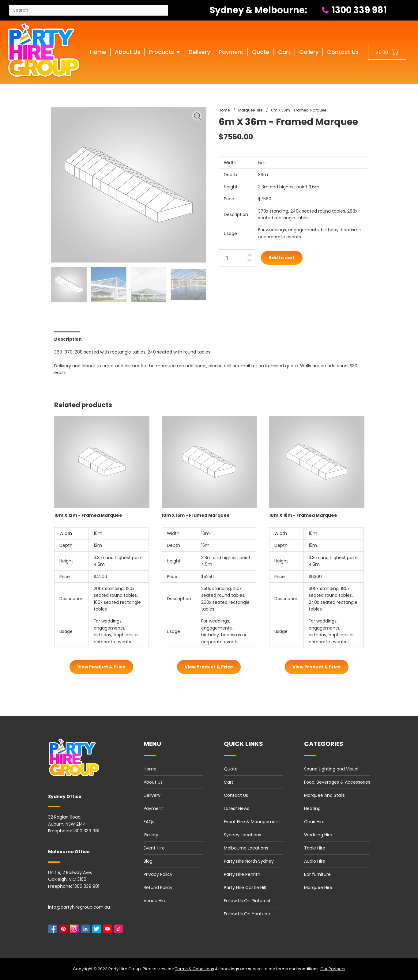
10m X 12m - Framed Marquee (88, 515)
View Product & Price (101, 667)
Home (150, 769)
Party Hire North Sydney (249, 861)
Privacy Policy (158, 874)
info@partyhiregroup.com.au (79, 907)
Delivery (152, 795)
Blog (148, 861)
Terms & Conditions (195, 969)
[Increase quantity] (250, 255)
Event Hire (154, 848)
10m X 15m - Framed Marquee (196, 515)
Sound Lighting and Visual (331, 769)
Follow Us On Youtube (247, 914)
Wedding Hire (318, 835)
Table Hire (315, 848)
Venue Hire (155, 901)
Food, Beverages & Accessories (337, 782)
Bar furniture (317, 874)
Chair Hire (314, 822)
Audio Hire (315, 861)
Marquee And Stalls (324, 795)
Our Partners (333, 969)
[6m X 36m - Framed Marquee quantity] (237, 258)
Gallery (151, 835)
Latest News (237, 808)
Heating (312, 808)
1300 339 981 (354, 10)
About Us (153, 782)
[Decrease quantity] (250, 261)
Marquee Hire (318, 887)
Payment (153, 808)
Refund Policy (158, 887)
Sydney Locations (243, 835)
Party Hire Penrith (242, 874)
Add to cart (282, 258)
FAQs (149, 822)
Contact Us (236, 795)
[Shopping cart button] (387, 52)
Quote (231, 769)
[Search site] (89, 10)
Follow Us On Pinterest (247, 901)
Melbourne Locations (246, 848)
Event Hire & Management (252, 822)
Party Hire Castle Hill (245, 887)
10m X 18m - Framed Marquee (303, 515)
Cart (229, 782)
